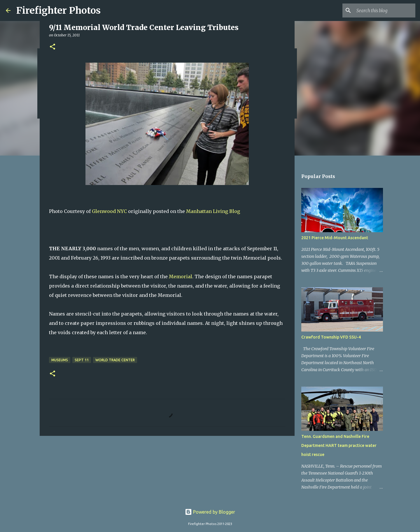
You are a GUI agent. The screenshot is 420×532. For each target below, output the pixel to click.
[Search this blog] (385, 10)
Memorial (181, 276)
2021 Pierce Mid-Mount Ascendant (335, 238)
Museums (60, 360)
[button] (52, 47)
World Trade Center (115, 360)
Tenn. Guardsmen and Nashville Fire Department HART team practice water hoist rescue (339, 445)
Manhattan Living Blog (213, 211)
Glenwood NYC (109, 211)
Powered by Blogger (210, 512)
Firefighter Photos (58, 10)
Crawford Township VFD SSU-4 (331, 337)
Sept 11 (82, 360)
